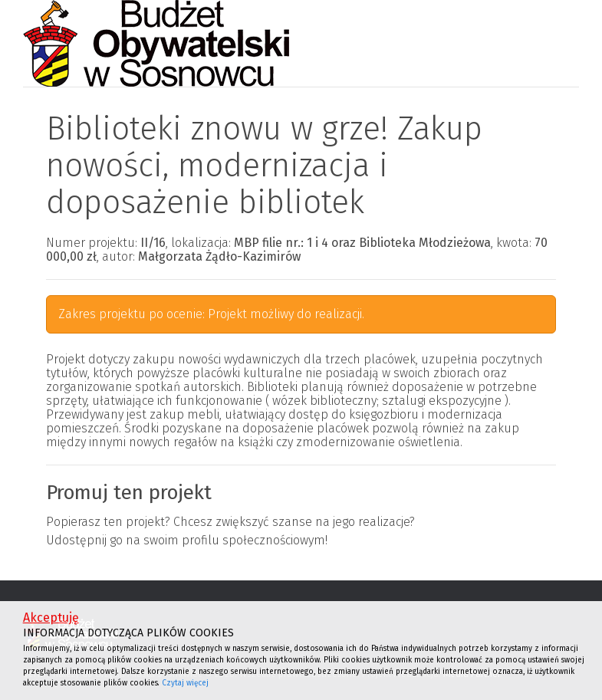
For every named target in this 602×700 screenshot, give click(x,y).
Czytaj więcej (185, 683)
